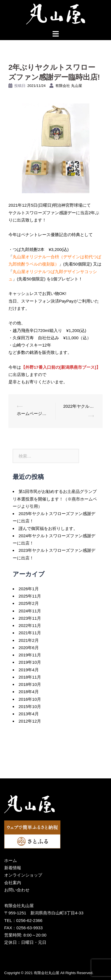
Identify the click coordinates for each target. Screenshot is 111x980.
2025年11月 (30, 596)
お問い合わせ (17, 890)
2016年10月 (30, 699)
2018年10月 (30, 684)
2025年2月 (29, 603)
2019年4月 (29, 670)
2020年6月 (29, 648)
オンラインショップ (23, 875)
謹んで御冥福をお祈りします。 (48, 528)
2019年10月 (30, 662)
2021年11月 (30, 633)
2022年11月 (30, 625)
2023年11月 (30, 618)
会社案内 (13, 883)
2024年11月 (30, 611)
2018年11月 (30, 677)
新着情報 (13, 868)
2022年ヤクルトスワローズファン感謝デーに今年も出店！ (79, 406)
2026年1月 (29, 589)
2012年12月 (30, 721)
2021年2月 (29, 640)
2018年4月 (29, 692)
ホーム (11, 860)
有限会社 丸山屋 (69, 86)
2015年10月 (30, 706)
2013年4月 (29, 714)
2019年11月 (30, 655)
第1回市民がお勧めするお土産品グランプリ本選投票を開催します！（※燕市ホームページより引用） (55, 499)
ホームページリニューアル (32, 413)
